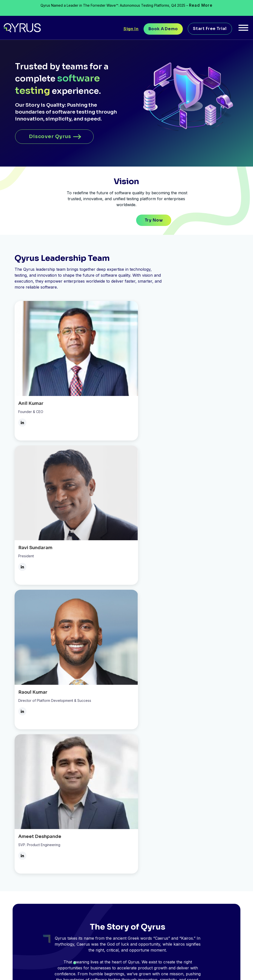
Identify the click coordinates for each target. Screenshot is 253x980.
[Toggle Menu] (243, 29)
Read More (201, 5)
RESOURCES (174, 794)
